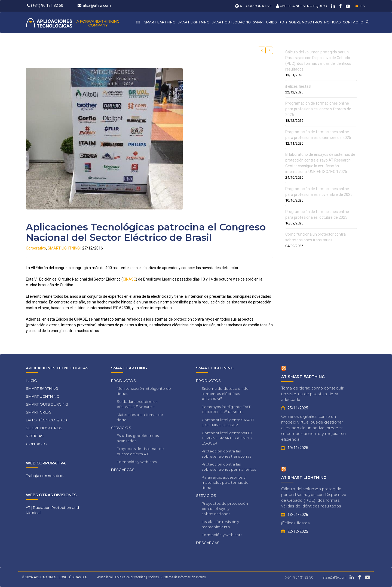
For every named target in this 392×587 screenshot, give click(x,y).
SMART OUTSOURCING (231, 22)
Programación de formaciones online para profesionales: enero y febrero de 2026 (318, 109)
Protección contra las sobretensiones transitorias (226, 454)
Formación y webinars (137, 462)
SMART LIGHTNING (193, 22)
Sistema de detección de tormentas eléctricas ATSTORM (225, 394)
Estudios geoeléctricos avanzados (138, 438)
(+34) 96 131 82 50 (45, 5)
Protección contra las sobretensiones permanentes (229, 467)
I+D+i (283, 22)
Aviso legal (105, 577)
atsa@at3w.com (94, 5)
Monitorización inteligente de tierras (144, 391)
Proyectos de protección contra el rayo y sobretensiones (225, 509)
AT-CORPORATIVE (253, 6)
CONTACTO (353, 22)
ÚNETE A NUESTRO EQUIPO (302, 6)
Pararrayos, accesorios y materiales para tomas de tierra (225, 482)
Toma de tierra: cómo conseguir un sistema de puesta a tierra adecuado (312, 394)
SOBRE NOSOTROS (306, 22)
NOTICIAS (332, 22)
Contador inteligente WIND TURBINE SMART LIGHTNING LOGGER (227, 438)
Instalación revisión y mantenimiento (220, 524)
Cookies (154, 577)
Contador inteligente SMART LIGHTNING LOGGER (228, 422)
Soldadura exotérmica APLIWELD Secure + (137, 404)
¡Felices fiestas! (298, 86)
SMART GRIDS (265, 22)
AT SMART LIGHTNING (304, 477)
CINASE (129, 279)
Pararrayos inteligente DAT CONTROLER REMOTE (226, 409)
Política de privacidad (131, 577)
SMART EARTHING (160, 22)
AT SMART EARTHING (303, 377)
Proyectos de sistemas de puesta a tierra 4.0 (140, 451)
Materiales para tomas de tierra (140, 417)
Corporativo (36, 248)
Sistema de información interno (184, 577)
